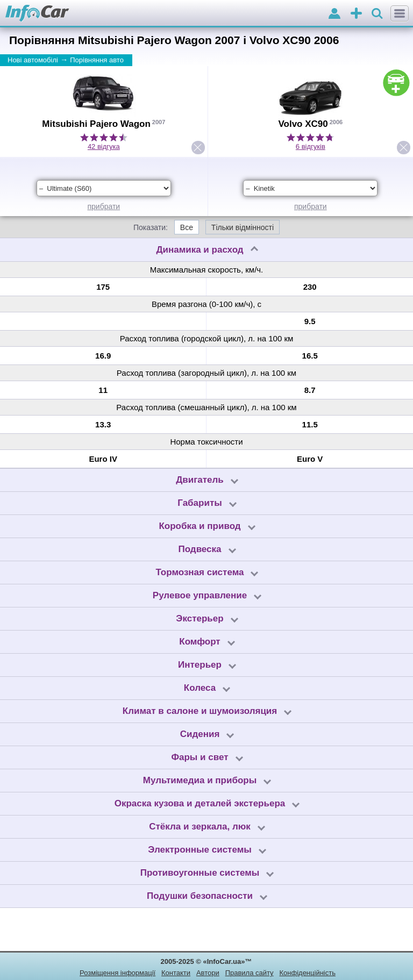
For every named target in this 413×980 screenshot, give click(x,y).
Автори (208, 973)
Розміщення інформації (118, 973)
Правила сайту (250, 973)
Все (187, 227)
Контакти (176, 973)
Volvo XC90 (303, 124)
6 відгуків (311, 146)
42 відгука (104, 146)
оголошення (356, 14)
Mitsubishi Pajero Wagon (96, 124)
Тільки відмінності (243, 227)
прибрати (104, 206)
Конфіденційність (307, 973)
